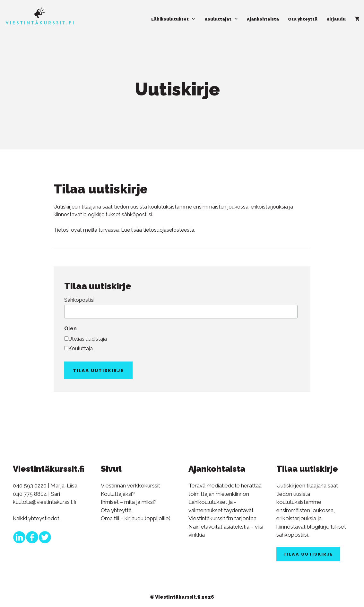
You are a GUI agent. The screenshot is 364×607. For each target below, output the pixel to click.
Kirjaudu (336, 19)
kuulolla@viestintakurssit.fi (45, 502)
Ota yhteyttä (303, 19)
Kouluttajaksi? (118, 494)
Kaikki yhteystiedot (36, 518)
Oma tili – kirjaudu (122, 518)
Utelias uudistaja (88, 339)
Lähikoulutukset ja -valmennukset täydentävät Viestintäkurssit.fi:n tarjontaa (222, 510)
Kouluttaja (81, 348)
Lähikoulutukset (175, 19)
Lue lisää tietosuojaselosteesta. (158, 230)
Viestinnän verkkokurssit (130, 486)
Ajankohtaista (263, 19)
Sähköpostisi (79, 300)
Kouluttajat (223, 19)
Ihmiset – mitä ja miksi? (129, 502)
